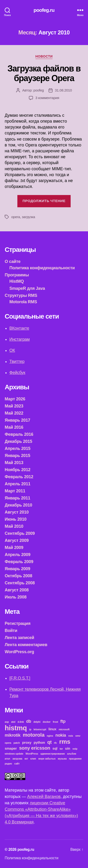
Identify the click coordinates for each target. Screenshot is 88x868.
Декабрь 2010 (18, 505)
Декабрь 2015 (18, 441)
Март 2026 (15, 399)
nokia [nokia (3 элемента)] (61, 735)
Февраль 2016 (19, 434)
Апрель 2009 (17, 555)
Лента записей (19, 638)
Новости (44, 56)
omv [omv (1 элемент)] (78, 736)
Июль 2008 (16, 597)
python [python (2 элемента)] (39, 742)
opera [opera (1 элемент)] (8, 743)
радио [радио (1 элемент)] (8, 764)
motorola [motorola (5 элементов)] (34, 735)
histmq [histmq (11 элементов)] (16, 728)
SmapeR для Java (27, 288)
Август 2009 (17, 540)
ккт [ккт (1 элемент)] (26, 759)
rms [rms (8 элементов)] (65, 742)
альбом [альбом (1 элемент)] (72, 754)
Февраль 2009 (19, 562)
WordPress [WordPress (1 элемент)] (32, 754)
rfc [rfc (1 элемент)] (55, 743)
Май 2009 (14, 548)
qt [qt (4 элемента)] (49, 742)
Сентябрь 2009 (20, 533)
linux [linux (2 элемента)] (53, 729)
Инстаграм (19, 339)
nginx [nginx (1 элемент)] (50, 736)
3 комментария (47, 98)
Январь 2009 (17, 569)
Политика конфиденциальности (42, 268)
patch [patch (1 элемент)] (17, 743)
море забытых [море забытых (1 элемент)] (47, 759)
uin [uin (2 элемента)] (68, 748)
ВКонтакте (19, 328)
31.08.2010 (63, 90)
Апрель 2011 (17, 484)
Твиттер (17, 361)
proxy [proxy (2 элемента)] (27, 742)
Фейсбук (17, 373)
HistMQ (17, 281)
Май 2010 (14, 526)
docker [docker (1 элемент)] (47, 722)
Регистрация (18, 623)
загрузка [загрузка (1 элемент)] (17, 759)
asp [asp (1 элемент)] (7, 722)
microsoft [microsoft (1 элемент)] (64, 729)
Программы (17, 275)
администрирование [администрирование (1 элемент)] (53, 754)
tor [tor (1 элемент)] (61, 749)
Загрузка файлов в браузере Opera (44, 73)
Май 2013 (14, 463)
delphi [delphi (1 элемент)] (37, 722)
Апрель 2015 (17, 449)
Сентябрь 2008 (20, 583)
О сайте (13, 262)
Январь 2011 (17, 498)
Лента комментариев (26, 645)
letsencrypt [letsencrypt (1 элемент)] (40, 729)
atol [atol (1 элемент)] (13, 722)
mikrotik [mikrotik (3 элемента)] (13, 735)
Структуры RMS (21, 295)
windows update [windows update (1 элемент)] (14, 754)
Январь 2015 (17, 456)
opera (16, 217)
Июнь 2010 (16, 519)
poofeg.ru (44, 10)
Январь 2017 (17, 420)
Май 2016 (14, 427)
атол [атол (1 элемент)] (7, 759)
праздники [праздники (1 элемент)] (75, 759)
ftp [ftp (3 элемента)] (63, 721)
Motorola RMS (23, 302)
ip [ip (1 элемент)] (30, 729)
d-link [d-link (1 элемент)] (21, 722)
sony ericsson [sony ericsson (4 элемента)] (34, 748)
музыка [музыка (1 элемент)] (62, 759)
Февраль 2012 (19, 477)
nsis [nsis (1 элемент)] (71, 736)
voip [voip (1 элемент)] (75, 749)
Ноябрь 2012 (18, 470)
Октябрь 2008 (18, 576)
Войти (11, 631)
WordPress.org (19, 652)
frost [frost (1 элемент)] (55, 722)
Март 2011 (15, 491)
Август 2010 (17, 512)
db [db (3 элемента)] (29, 721)
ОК (12, 350)
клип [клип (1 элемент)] (33, 759)
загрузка (28, 217)
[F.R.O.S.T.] (20, 678)
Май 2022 (14, 413)
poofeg (38, 90)
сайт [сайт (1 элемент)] (17, 764)
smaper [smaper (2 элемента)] (11, 748)
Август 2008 (17, 590)
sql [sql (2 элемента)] (55, 748)
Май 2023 (14, 406)
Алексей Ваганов (44, 797)
